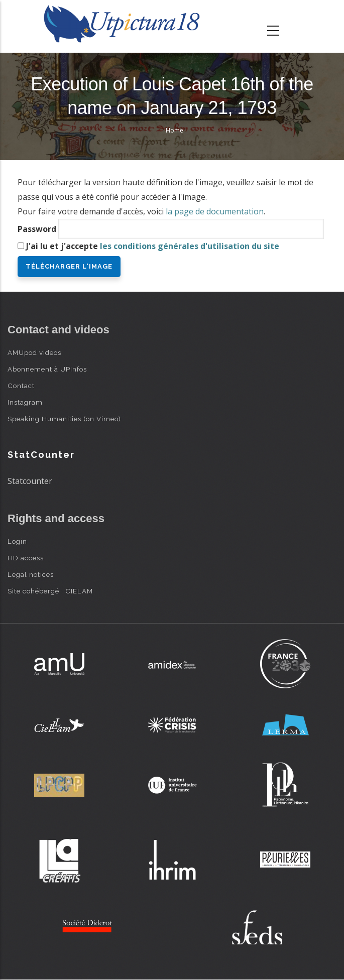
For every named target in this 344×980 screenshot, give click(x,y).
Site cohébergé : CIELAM (50, 591)
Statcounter (30, 481)
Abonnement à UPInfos (47, 369)
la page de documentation (215, 211)
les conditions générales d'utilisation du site (190, 246)
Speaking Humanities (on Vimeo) (64, 419)
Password (37, 229)
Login (17, 541)
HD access (26, 558)
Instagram (25, 402)
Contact (21, 386)
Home (175, 130)
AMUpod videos (34, 352)
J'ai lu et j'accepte (153, 246)
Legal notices (31, 574)
